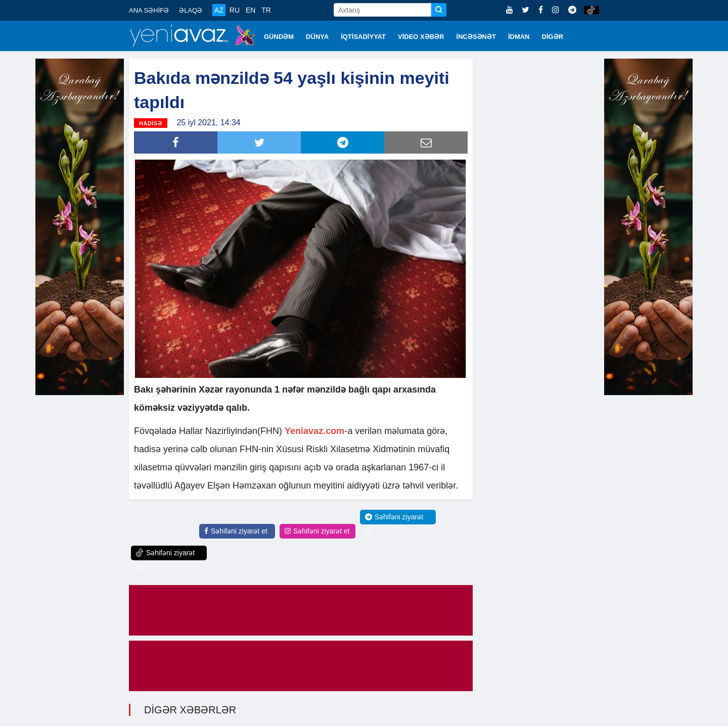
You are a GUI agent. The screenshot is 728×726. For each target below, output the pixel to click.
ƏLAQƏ (191, 10)
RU (235, 10)
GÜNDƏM (279, 37)
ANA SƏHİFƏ (149, 10)
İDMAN (519, 37)
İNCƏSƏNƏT (476, 37)
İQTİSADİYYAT (363, 37)
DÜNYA (317, 37)
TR (266, 10)
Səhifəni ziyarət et (236, 531)
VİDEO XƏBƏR (421, 37)
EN (251, 10)
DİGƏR (553, 37)
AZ (219, 10)
